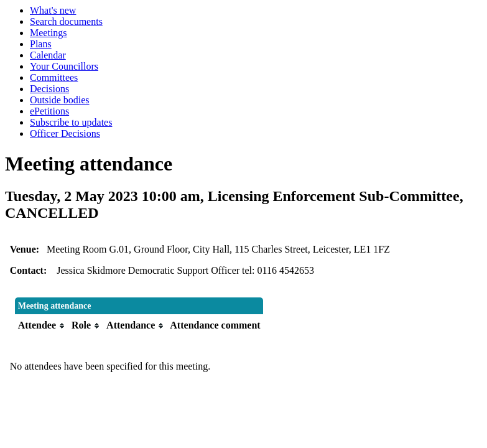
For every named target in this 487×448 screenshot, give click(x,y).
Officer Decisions (65, 133)
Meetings (49, 33)
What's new (53, 10)
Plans (41, 44)
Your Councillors (64, 66)
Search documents (66, 21)
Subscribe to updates (71, 122)
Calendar (48, 55)
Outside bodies (60, 100)
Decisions (49, 89)
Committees (54, 77)
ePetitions (49, 111)
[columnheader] (42, 325)
